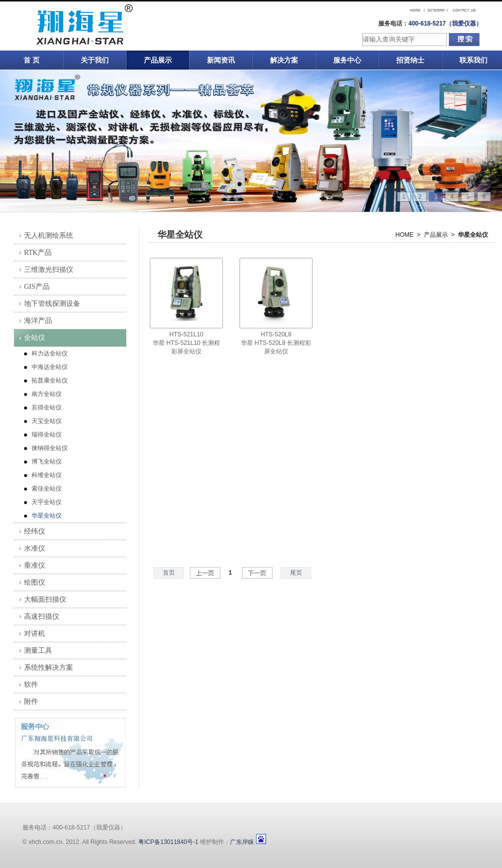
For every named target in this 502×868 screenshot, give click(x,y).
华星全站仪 (47, 516)
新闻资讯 (221, 60)
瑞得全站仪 (47, 435)
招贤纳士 (410, 60)
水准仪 (35, 548)
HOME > (408, 235)
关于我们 (95, 60)
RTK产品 (38, 253)
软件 (31, 685)
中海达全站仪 (50, 367)
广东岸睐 (242, 842)
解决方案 (284, 60)
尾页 (296, 573)
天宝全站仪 (47, 421)
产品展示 (158, 60)
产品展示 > (439, 235)
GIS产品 (37, 287)
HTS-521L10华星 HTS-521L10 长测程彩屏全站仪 (187, 343)
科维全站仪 (47, 475)
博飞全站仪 (47, 462)
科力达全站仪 (50, 353)
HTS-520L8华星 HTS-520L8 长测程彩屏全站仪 (276, 343)
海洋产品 (38, 321)
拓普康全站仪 (50, 380)
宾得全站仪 (47, 407)
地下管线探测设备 (52, 304)
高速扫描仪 (42, 616)
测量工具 (38, 650)
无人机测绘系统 (49, 236)
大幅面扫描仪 (45, 599)
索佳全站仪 (47, 489)
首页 (169, 573)
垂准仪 (35, 565)
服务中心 (347, 60)
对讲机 (35, 633)
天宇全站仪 (47, 502)
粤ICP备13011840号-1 (168, 842)
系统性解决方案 (49, 668)
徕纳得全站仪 (50, 448)
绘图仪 (35, 582)
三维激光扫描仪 (49, 270)
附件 (31, 702)
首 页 (32, 60)
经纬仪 (35, 531)
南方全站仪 (47, 394)
